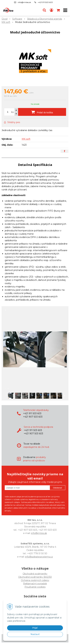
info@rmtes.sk (24, 2)
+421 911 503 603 (45, 2)
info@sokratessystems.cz (39, 557)
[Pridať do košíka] (42, 112)
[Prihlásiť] (51, 10)
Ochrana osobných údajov (35, 580)
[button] (44, 10)
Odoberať (57, 488)
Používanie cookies (35, 587)
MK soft (26, 139)
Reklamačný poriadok (35, 584)
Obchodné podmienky (35, 574)
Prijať (35, 628)
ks (13, 112)
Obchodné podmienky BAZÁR (35, 577)
